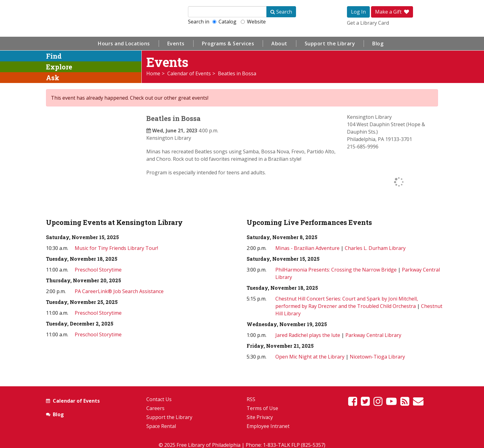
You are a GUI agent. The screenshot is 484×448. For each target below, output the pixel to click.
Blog (378, 44)
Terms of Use (262, 408)
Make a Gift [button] (392, 12)
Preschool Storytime (98, 270)
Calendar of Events (189, 73)
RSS (251, 399)
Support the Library (330, 44)
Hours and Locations (124, 44)
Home (153, 73)
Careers (155, 408)
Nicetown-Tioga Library (377, 357)
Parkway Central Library (373, 335)
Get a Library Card (368, 23)
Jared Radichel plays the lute (308, 335)
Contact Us (159, 399)
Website (253, 22)
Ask (53, 78)
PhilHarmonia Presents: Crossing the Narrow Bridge (336, 270)
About (279, 44)
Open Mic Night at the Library (310, 357)
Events (176, 44)
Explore (59, 67)
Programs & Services (228, 44)
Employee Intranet (268, 426)
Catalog (224, 22)
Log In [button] (358, 12)
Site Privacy (260, 417)
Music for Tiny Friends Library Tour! (116, 248)
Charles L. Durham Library (375, 248)
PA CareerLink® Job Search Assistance (119, 291)
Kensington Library (169, 138)
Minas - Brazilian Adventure (307, 248)
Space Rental (161, 426)
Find (54, 56)
